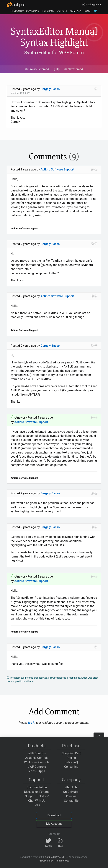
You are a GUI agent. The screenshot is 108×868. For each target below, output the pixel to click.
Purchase (71, 746)
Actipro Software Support (57, 169)
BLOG (87, 11)
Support (37, 780)
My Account (54, 824)
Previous (37, 69)
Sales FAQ (71, 762)
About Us (71, 787)
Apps (42, 771)
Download (54, 815)
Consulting (71, 767)
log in (32, 723)
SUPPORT (62, 11)
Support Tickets (37, 796)
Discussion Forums (37, 792)
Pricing (71, 758)
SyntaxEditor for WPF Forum (54, 53)
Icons (32, 771)
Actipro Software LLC (56, 857)
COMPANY (76, 11)
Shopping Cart (71, 753)
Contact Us (71, 801)
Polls (37, 805)
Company (71, 780)
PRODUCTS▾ (17, 11)
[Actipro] (16, 5)
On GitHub (71, 792)
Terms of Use (62, 861)
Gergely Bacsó (50, 89)
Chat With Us (37, 801)
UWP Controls (37, 767)
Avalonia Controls (37, 758)
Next (74, 69)
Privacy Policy (46, 861)
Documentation (37, 787)
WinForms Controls (37, 762)
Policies (71, 796)
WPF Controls (37, 753)
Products (37, 746)
